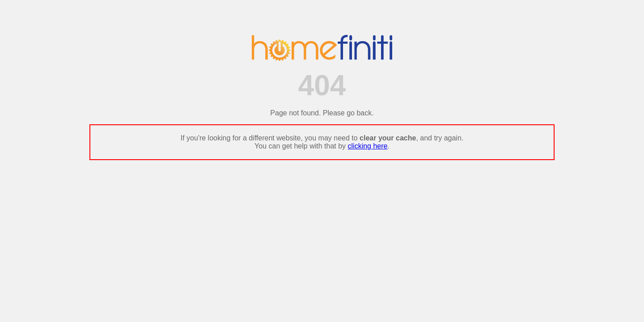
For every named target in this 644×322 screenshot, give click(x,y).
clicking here (368, 146)
